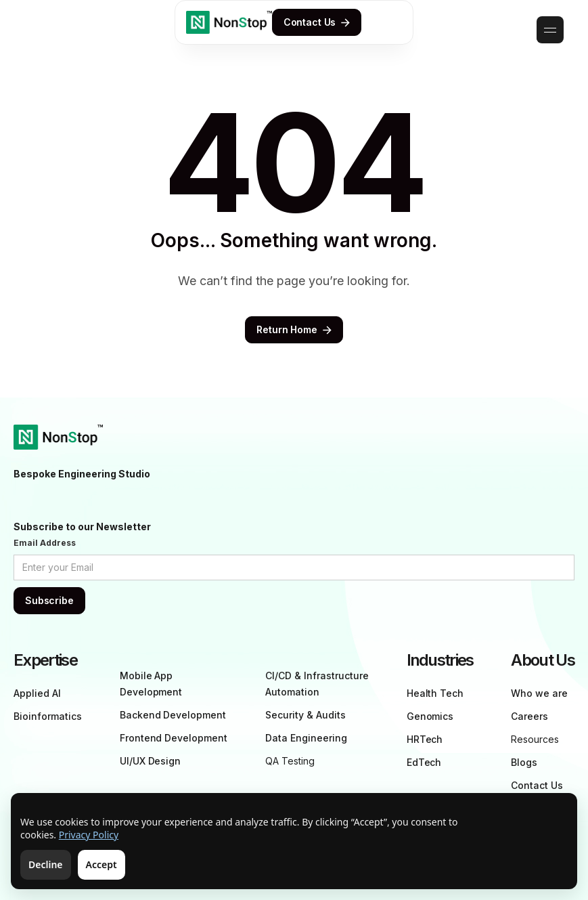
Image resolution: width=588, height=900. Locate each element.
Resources (535, 739)
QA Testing (290, 761)
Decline (46, 864)
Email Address (45, 543)
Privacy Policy (89, 835)
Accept (101, 864)
